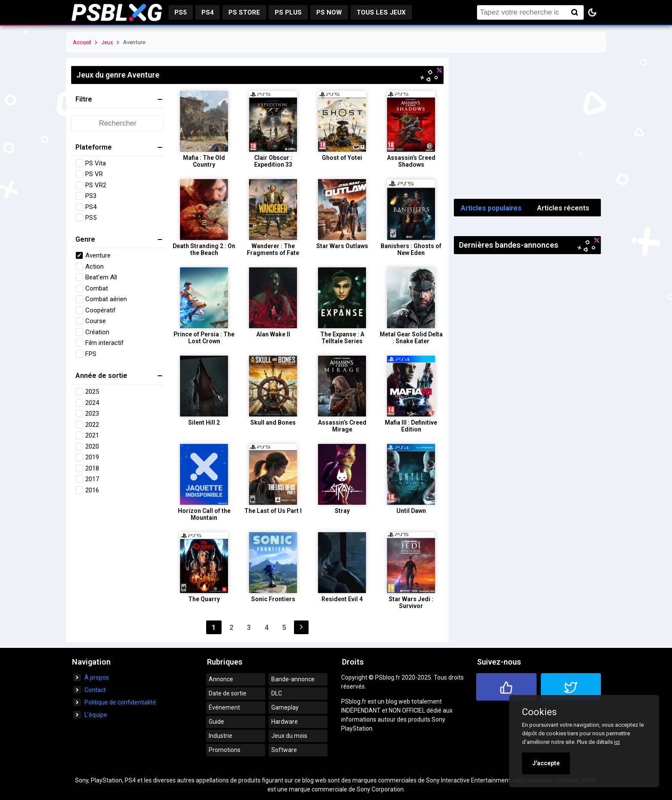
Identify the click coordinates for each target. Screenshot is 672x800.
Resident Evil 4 (342, 599)
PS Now (329, 12)
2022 (92, 425)
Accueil (82, 42)
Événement (224, 707)
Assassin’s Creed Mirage (342, 426)
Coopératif (100, 310)
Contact (95, 690)
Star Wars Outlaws (342, 246)
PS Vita (96, 163)
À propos (97, 677)
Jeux (107, 42)
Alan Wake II (273, 334)
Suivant (301, 627)
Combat (97, 288)
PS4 (208, 12)
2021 (92, 435)
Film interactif (105, 343)
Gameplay (285, 707)
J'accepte (546, 763)
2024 (92, 403)
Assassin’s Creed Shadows (411, 161)
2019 (92, 457)
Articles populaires (491, 208)
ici (617, 742)
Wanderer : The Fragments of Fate (273, 249)
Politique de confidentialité (120, 702)
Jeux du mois (289, 736)
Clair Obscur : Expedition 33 (273, 161)
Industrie (220, 736)
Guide (216, 722)
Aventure (98, 255)
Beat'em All (101, 277)
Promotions (225, 750)
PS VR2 (96, 185)
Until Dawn (411, 511)
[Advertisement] (528, 126)
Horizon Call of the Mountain (204, 514)
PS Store (244, 12)
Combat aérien (106, 299)
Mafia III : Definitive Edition (411, 426)
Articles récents (563, 208)
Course (96, 321)
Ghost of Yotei (342, 158)
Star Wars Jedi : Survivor (411, 602)
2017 (92, 479)
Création (97, 332)
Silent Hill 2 (204, 422)
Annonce (221, 679)
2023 (92, 413)
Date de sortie (228, 693)
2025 (92, 392)
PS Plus (288, 12)
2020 (92, 446)
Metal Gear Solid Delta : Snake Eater (411, 338)
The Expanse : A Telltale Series (342, 338)
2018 (92, 468)
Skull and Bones (273, 422)
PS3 (91, 196)
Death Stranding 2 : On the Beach (204, 249)
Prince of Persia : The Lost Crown (204, 338)
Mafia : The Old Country (204, 161)
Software (284, 750)
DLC (277, 693)
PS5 (181, 12)
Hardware (285, 722)
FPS (91, 354)
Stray (342, 511)
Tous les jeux (381, 12)
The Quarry (204, 599)
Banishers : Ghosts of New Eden (411, 249)
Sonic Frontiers (273, 599)
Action (94, 267)
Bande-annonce (293, 679)
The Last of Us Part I (273, 511)
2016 (92, 490)
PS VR (94, 174)
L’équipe (96, 715)
